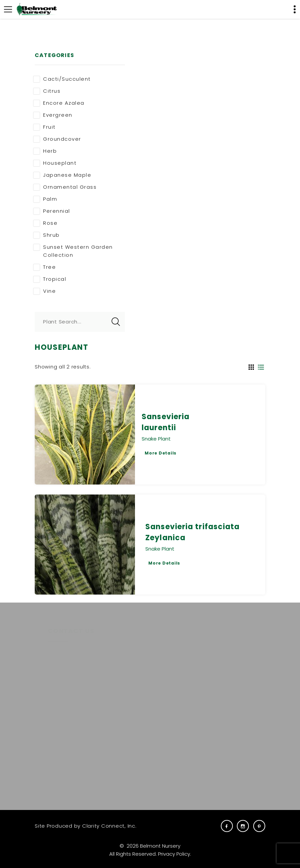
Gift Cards (223, 677)
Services (174, 688)
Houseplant (55, 163)
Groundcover (57, 139)
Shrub (46, 235)
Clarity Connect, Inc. (109, 826)
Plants (171, 655)
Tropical (50, 279)
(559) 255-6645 (77, 658)
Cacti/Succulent (62, 79)
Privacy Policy (174, 854)
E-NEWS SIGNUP (79, 778)
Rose (45, 223)
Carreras (221, 666)
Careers (220, 655)
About (171, 666)
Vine (44, 291)
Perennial (52, 211)
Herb (45, 151)
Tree (44, 267)
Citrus (47, 91)
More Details (161, 453)
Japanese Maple (62, 175)
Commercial (179, 677)
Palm (45, 199)
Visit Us (219, 688)
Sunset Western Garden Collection (73, 251)
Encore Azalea (59, 103)
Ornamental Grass (65, 187)
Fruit (44, 127)
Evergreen (53, 115)
